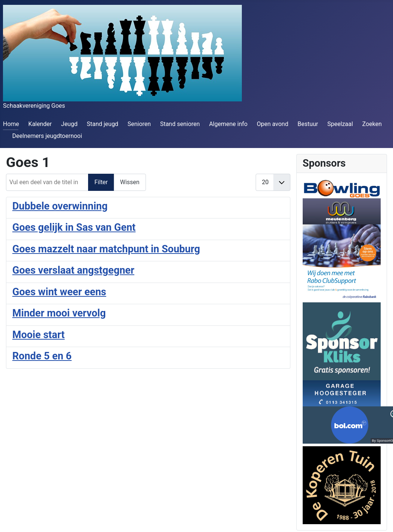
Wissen (130, 182)
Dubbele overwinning (60, 206)
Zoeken (372, 124)
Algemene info (228, 124)
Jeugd (69, 124)
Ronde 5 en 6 (42, 356)
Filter (101, 182)
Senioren (139, 124)
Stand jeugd (102, 124)
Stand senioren (180, 124)
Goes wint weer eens (59, 292)
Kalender (40, 124)
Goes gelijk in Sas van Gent (74, 227)
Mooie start (38, 335)
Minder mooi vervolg (59, 313)
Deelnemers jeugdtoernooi (47, 136)
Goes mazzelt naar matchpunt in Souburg (106, 249)
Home (11, 124)
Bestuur (308, 124)
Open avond (272, 124)
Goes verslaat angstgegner (73, 270)
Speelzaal (340, 124)
